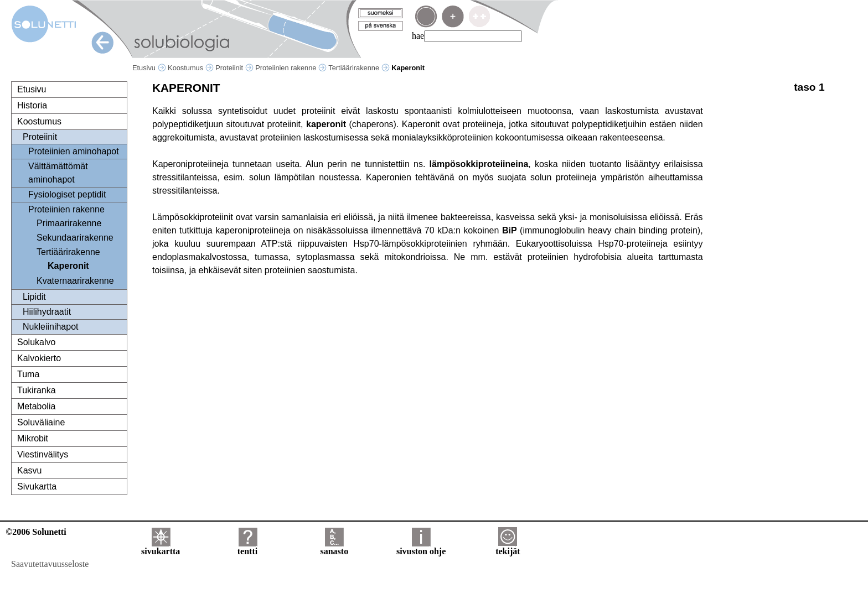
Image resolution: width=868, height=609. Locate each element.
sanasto (334, 547)
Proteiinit (234, 68)
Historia (32, 105)
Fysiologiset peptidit (67, 194)
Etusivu (149, 68)
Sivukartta (37, 486)
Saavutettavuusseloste (50, 564)
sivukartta (161, 547)
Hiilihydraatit (47, 312)
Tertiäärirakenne (359, 68)
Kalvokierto (39, 358)
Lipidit (34, 297)
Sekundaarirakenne (75, 238)
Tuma (28, 374)
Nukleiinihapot (51, 327)
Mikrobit (33, 438)
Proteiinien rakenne (291, 68)
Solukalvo (36, 342)
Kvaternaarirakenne (75, 281)
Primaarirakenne (69, 223)
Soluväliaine (41, 422)
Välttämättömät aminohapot (58, 173)
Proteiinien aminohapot (74, 151)
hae (418, 36)
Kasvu (29, 470)
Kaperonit (68, 266)
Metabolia (36, 406)
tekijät (508, 547)
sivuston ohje (421, 547)
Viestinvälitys (43, 454)
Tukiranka (37, 390)
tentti (247, 547)
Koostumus (191, 68)
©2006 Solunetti (36, 532)
